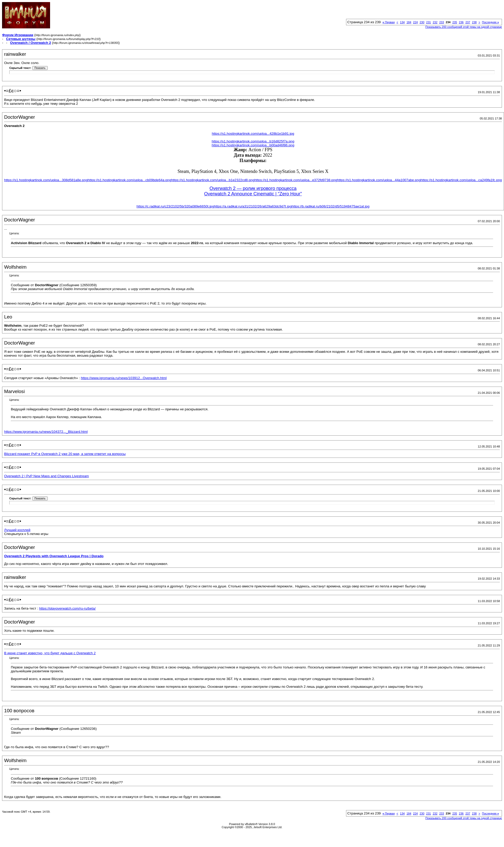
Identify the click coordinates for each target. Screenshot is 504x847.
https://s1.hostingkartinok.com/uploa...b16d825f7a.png (253, 141)
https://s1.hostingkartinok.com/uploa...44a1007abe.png (379, 180)
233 (442, 22)
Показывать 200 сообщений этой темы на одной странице (464, 27)
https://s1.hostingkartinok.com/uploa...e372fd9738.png (296, 180)
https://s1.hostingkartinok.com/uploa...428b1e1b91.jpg (253, 134)
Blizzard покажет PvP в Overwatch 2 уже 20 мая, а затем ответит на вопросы (65, 454)
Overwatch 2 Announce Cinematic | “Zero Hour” (253, 194)
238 (474, 22)
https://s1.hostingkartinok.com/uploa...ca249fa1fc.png (461, 180)
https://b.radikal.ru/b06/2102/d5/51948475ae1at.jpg (331, 206)
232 (435, 22)
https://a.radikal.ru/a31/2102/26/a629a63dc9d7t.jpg (253, 206)
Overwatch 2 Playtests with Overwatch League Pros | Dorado (54, 556)
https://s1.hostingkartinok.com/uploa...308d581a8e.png (46, 180)
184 (409, 22)
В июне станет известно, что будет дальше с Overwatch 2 (50, 653)
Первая (389, 22)
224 (415, 22)
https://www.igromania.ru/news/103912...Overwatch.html (124, 378)
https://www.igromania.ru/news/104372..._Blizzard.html (46, 432)
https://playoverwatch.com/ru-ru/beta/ (67, 608)
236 (461, 22)
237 (468, 22)
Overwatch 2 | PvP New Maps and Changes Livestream (46, 476)
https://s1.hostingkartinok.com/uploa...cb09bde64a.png (129, 180)
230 (422, 22)
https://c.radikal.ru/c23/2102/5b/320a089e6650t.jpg (175, 206)
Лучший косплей (17, 530)
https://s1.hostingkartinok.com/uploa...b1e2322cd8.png (213, 180)
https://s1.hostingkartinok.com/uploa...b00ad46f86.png (253, 145)
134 (402, 22)
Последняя (490, 22)
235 (455, 22)
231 (428, 22)
